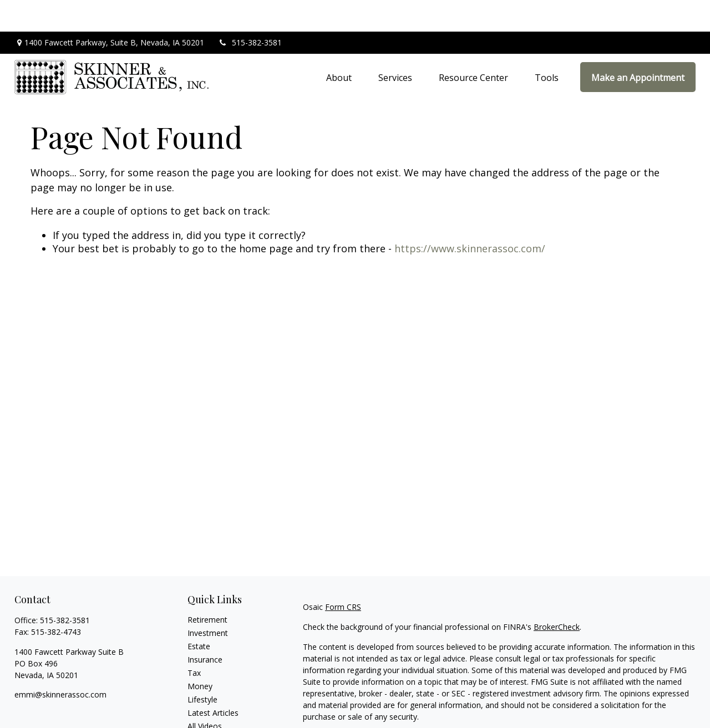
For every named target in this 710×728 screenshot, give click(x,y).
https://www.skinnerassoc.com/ (470, 217)
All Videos (205, 694)
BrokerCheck (557, 595)
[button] (339, 45)
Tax (194, 641)
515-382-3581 (250, 11)
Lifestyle (202, 668)
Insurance (205, 628)
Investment (208, 601)
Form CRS (343, 575)
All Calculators (213, 708)
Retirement (207, 588)
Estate (199, 615)
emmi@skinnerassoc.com (60, 663)
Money (200, 655)
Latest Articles (213, 681)
